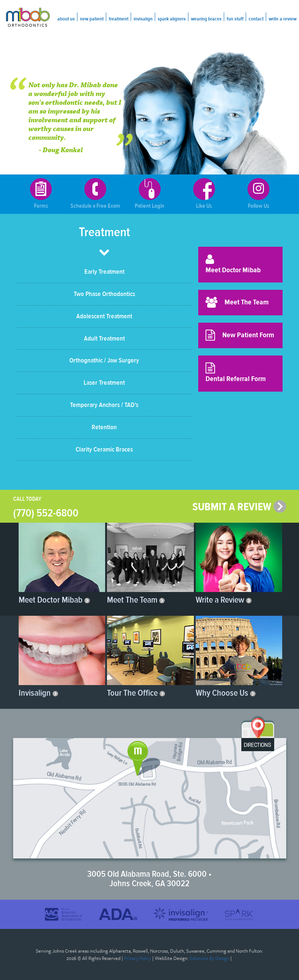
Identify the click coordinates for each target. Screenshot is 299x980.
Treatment (119, 19)
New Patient (92, 19)
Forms (41, 194)
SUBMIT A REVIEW (239, 507)
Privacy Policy (138, 958)
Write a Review (283, 19)
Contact (256, 19)
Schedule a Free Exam (95, 194)
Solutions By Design (209, 958)
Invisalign (143, 19)
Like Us (204, 194)
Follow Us (258, 194)
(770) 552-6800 (46, 513)
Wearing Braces (206, 19)
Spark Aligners (172, 19)
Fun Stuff (235, 19)
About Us (66, 19)
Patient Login (149, 194)
